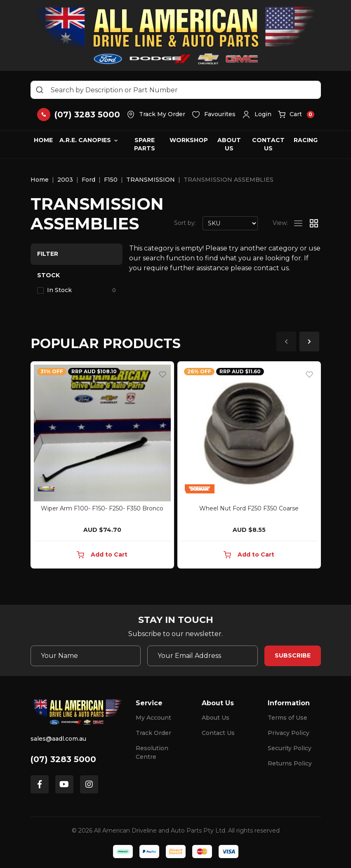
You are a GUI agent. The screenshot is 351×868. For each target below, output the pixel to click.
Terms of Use (287, 718)
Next (309, 342)
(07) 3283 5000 (63, 759)
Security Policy (290, 748)
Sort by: (185, 223)
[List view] (298, 223)
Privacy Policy (289, 733)
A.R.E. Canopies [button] (85, 140)
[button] (257, 115)
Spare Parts (145, 144)
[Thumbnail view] (314, 223)
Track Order (153, 733)
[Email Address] (203, 656)
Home (43, 140)
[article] (102, 467)
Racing (306, 140)
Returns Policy (290, 763)
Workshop (189, 140)
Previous (286, 342)
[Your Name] (86, 656)
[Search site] (40, 90)
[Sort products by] (230, 223)
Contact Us (268, 144)
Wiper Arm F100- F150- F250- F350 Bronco (102, 508)
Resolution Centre (152, 752)
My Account (153, 718)
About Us (229, 144)
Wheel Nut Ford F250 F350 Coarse (249, 508)
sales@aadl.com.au (58, 739)
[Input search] (176, 90)
